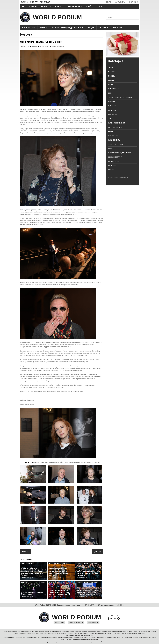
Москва (47, 47)
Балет (111, 132)
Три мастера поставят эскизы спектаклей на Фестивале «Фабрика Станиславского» (88, 592)
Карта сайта (120, 2)
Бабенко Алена (64, 462)
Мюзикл (103, 28)
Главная (32, 7)
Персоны (117, 28)
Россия (42, 47)
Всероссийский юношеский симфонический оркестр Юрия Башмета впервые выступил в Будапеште (88, 573)
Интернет (112, 166)
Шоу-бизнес (113, 114)
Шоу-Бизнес (29, 28)
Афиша (44, 28)
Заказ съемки (74, 7)
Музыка (111, 76)
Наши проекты (114, 140)
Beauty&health (114, 89)
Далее (98, 552)
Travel (111, 119)
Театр (23, 563)
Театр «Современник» (58, 47)
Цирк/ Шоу (113, 106)
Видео (59, 7)
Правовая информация (76, 623)
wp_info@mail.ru (89, 635)
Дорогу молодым (115, 144)
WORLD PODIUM (57, 17)
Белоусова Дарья (75, 462)
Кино (110, 93)
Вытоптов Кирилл (86, 462)
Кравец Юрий (44, 462)
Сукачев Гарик (96, 462)
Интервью (112, 110)
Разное (111, 170)
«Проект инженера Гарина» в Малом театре (32, 593)
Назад (26, 552)
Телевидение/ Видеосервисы (68, 28)
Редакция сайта (59, 623)
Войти (109, 2)
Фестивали (113, 136)
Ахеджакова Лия (54, 462)
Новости (46, 7)
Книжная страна (115, 157)
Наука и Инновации (117, 123)
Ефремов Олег (35, 462)
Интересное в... (114, 161)
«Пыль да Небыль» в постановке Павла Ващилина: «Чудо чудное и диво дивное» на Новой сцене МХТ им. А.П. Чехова (33, 572)
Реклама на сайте (93, 623)
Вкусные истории (116, 127)
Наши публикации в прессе (120, 153)
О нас (100, 7)
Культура (34, 47)
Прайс (89, 7)
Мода (91, 28)
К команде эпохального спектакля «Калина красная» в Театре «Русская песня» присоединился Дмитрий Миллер (60, 572)
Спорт (111, 149)
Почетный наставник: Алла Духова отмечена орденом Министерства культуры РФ (59, 592)
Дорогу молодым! (91, 563)
